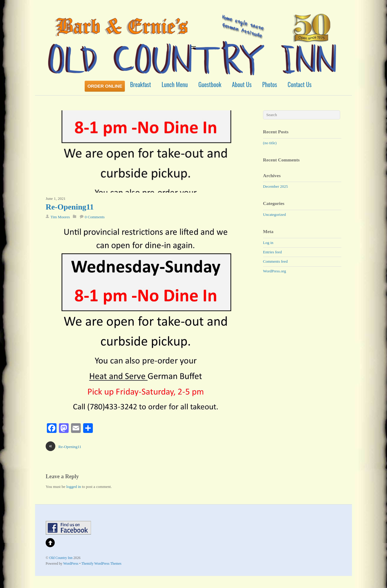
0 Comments (95, 217)
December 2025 (275, 186)
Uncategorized (275, 214)
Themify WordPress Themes (101, 564)
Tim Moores (60, 217)
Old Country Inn (61, 558)
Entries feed (272, 252)
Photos (270, 84)
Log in (268, 243)
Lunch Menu (175, 84)
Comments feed (275, 261)
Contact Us (299, 84)
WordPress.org (275, 271)
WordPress (71, 564)
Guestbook (210, 84)
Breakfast (140, 84)
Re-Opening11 (70, 207)
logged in (74, 487)
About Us (242, 84)
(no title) (270, 143)
